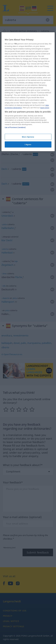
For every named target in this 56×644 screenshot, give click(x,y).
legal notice (45, 160)
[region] (28, 144)
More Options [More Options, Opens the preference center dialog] (28, 189)
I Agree (28, 196)
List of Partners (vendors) (15, 179)
